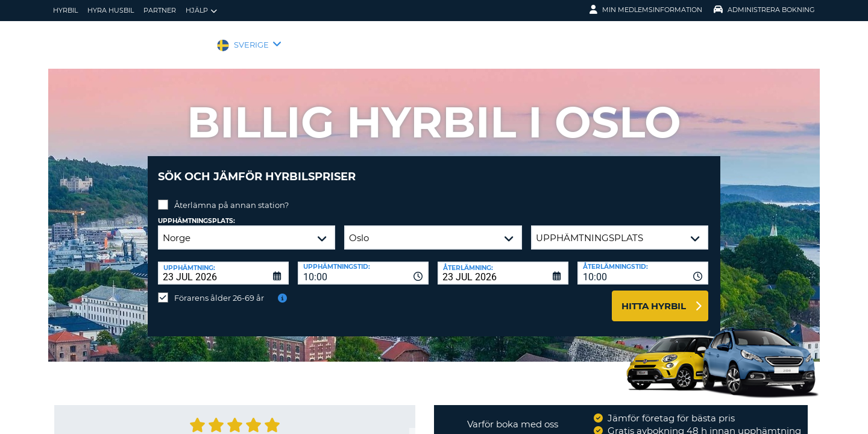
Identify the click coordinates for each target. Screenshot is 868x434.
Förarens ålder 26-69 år (219, 289)
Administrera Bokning (764, 10)
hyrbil (65, 10)
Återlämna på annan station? (231, 196)
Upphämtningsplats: (197, 212)
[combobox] (363, 264)
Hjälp (201, 11)
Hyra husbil (111, 10)
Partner (160, 10)
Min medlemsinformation (646, 10)
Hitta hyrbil (654, 297)
